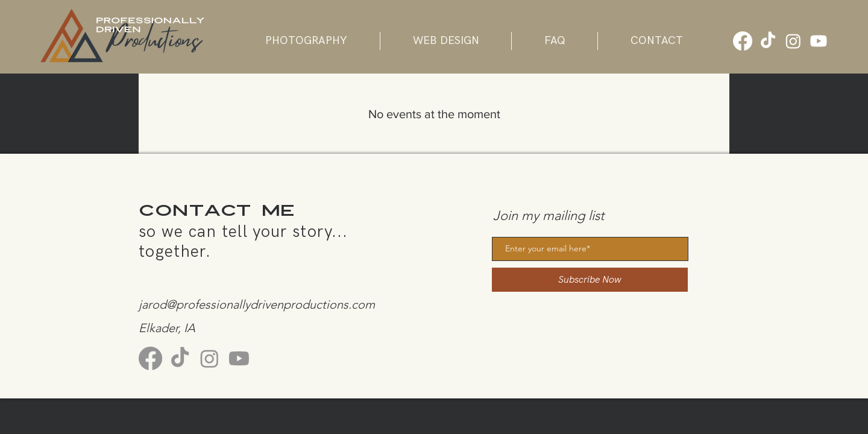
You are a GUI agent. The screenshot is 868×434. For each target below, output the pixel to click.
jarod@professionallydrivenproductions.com (257, 304)
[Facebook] (743, 41)
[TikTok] (768, 41)
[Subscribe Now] (590, 280)
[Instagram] (793, 41)
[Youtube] (819, 41)
